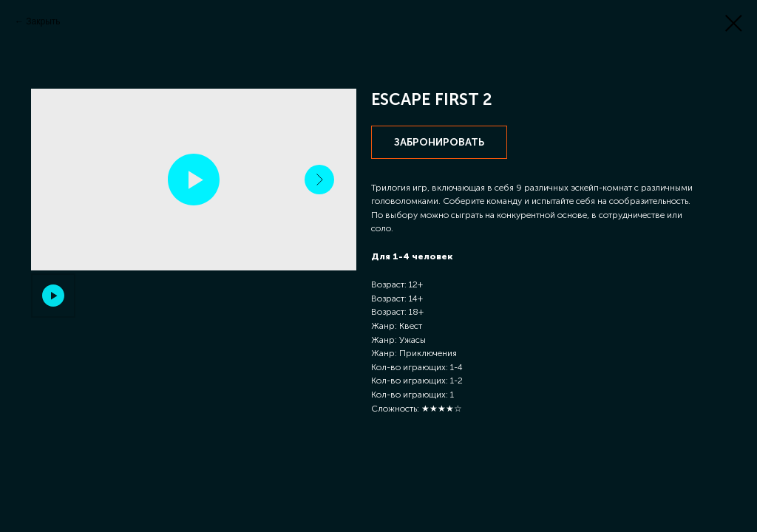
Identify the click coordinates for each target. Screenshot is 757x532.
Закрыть (43, 21)
